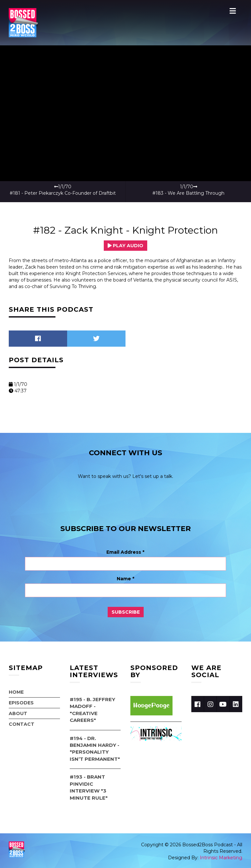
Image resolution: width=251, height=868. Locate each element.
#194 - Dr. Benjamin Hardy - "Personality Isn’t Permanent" (95, 749)
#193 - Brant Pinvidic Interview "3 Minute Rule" (89, 787)
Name (125, 579)
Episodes (21, 703)
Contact (22, 724)
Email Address (125, 552)
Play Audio (125, 246)
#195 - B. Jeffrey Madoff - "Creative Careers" (92, 710)
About (18, 713)
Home (16, 692)
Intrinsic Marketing (221, 858)
